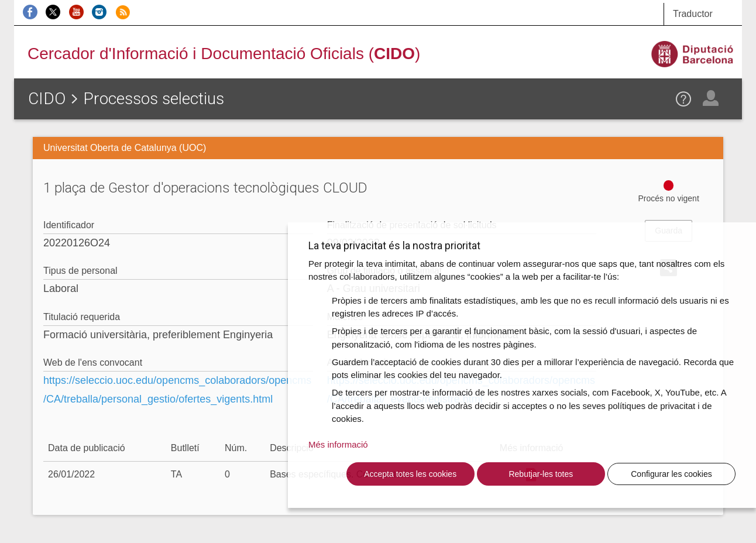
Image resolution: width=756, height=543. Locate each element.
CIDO (47, 99)
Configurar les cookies (671, 474)
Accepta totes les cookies (410, 474)
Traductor (693, 14)
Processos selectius (154, 99)
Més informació (338, 444)
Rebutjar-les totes (541, 474)
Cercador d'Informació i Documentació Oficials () (224, 54)
